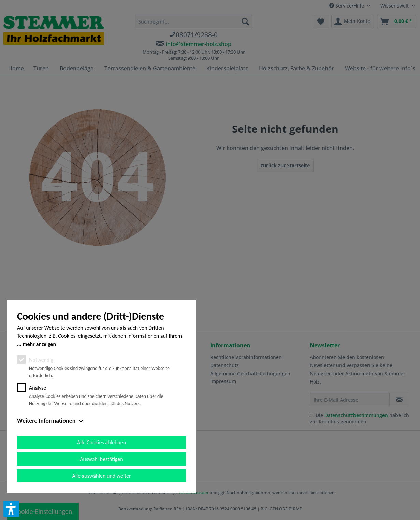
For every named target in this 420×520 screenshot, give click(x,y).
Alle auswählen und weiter (102, 476)
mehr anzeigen (39, 344)
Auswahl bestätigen (101, 459)
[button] (11, 509)
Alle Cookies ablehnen (102, 442)
